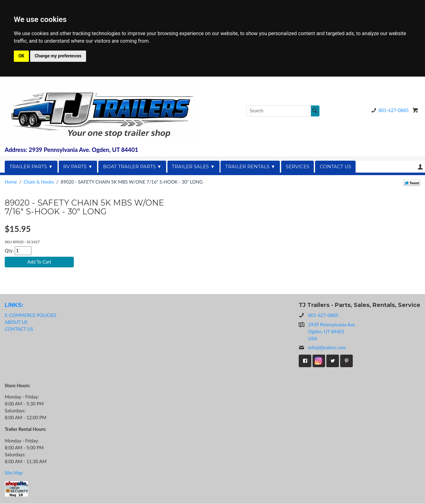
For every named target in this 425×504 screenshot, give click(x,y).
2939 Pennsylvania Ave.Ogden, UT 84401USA (332, 332)
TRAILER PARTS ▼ (31, 167)
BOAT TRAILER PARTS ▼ (132, 167)
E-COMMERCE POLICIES (30, 316)
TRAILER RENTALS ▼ (250, 167)
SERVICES (298, 167)
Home (11, 182)
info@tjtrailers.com (322, 348)
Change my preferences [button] (58, 56)
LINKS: (14, 306)
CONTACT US (335, 167)
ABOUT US (16, 323)
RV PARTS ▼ (78, 167)
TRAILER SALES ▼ (193, 167)
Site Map (14, 473)
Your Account (420, 167)
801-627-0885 (389, 110)
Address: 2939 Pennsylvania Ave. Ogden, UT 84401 (71, 150)
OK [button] (22, 56)
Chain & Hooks (39, 182)
